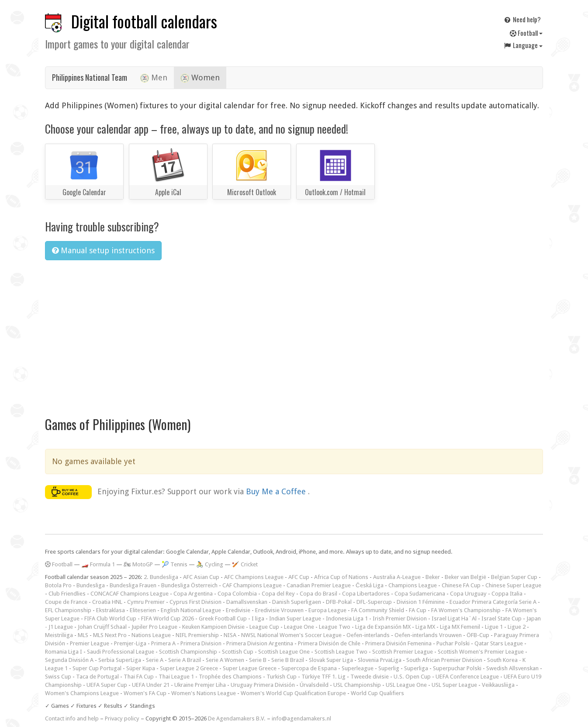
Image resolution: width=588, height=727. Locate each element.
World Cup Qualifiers (377, 693)
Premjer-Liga (130, 643)
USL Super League (454, 685)
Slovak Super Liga (331, 660)
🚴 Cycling (210, 564)
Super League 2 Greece (189, 668)
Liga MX (425, 627)
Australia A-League (397, 577)
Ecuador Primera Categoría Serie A (493, 602)
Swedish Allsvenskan (512, 668)
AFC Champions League (254, 577)
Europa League (327, 610)
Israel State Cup (502, 618)
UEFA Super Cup (107, 685)
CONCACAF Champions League (130, 594)
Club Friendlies (67, 594)
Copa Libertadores (366, 594)
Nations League (151, 635)
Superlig (389, 668)
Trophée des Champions (230, 677)
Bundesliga (91, 585)
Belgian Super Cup (514, 577)
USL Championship (357, 685)
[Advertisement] (294, 333)
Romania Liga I (64, 652)
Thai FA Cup (139, 677)
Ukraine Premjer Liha (200, 685)
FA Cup (418, 610)
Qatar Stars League (499, 643)
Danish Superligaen (297, 602)
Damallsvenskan (247, 602)
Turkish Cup (282, 677)
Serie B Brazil (288, 660)
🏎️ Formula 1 (98, 564)
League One (299, 627)
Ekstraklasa (111, 610)
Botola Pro (58, 585)
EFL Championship (68, 610)
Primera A (163, 643)
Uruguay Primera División (263, 685)
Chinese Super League (513, 585)
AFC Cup (299, 577)
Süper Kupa (141, 668)
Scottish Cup (238, 652)
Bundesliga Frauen (133, 585)
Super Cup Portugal (97, 668)
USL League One (406, 685)
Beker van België (465, 577)
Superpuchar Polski (457, 668)
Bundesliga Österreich (189, 585)
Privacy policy (122, 718)
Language (523, 45)
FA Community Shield (378, 610)
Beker (433, 577)
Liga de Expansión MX (383, 627)
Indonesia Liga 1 (347, 618)
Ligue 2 (517, 627)
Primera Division (201, 643)
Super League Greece (250, 668)
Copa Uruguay (468, 594)
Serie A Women (225, 660)
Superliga (416, 668)
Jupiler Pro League (154, 627)
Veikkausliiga (498, 685)
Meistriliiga (59, 635)
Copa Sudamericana (420, 594)
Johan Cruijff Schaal (102, 627)
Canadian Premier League (319, 585)
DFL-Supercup (374, 602)
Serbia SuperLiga (120, 660)
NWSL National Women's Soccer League (291, 635)
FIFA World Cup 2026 (168, 618)
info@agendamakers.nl (301, 718)
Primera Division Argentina (260, 643)
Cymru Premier (146, 602)
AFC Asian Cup (201, 577)
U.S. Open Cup (412, 677)
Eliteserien (143, 610)
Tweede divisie (370, 677)
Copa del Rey (278, 594)
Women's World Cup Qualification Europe (293, 693)
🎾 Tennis (175, 564)
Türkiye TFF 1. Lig (323, 677)
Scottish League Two (341, 652)
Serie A (155, 660)
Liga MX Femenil (460, 627)
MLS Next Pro (110, 635)
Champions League (413, 585)
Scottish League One (284, 652)
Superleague (358, 668)
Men (154, 78)
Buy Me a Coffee (277, 491)
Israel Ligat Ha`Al (454, 618)
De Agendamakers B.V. (237, 718)
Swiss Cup (58, 677)
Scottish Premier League (403, 652)
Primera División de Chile (329, 643)
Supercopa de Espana (309, 668)
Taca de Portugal (97, 677)
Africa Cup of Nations (341, 577)
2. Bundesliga (161, 577)
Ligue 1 (494, 627)
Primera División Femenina (398, 643)
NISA (230, 635)
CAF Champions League (252, 585)
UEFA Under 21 (151, 685)
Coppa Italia (507, 594)
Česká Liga (370, 585)
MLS (83, 635)
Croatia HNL (107, 602)
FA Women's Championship (466, 610)
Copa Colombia (237, 594)
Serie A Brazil (185, 660)
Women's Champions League (82, 693)
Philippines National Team (90, 77)
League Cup (264, 627)
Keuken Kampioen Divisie (213, 627)
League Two (335, 627)
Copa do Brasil (318, 594)
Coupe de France (66, 602)
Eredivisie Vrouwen (279, 610)
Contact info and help (72, 718)
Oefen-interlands (368, 635)
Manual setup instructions (103, 250)
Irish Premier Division (400, 618)
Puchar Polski (453, 643)
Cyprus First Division (195, 602)
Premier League (90, 643)
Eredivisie (238, 610)
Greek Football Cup (223, 618)
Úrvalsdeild (314, 685)
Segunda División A (69, 660)
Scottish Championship (188, 652)
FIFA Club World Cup (110, 618)
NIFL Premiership (197, 635)
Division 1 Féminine (421, 602)
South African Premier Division (444, 660)
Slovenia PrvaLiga (380, 660)
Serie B (258, 660)
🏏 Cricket (245, 564)
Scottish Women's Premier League (481, 652)
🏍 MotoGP (138, 564)
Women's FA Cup (145, 693)
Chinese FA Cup (461, 585)
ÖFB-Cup (478, 635)
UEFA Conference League (467, 677)
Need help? (522, 19)
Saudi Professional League (121, 652)
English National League (191, 610)
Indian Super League (295, 618)
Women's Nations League (204, 693)
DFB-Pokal (339, 602)
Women (200, 78)
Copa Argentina (193, 594)
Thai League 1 (176, 677)
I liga (258, 618)
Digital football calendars (144, 21)
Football (526, 33)
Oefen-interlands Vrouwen (428, 635)
